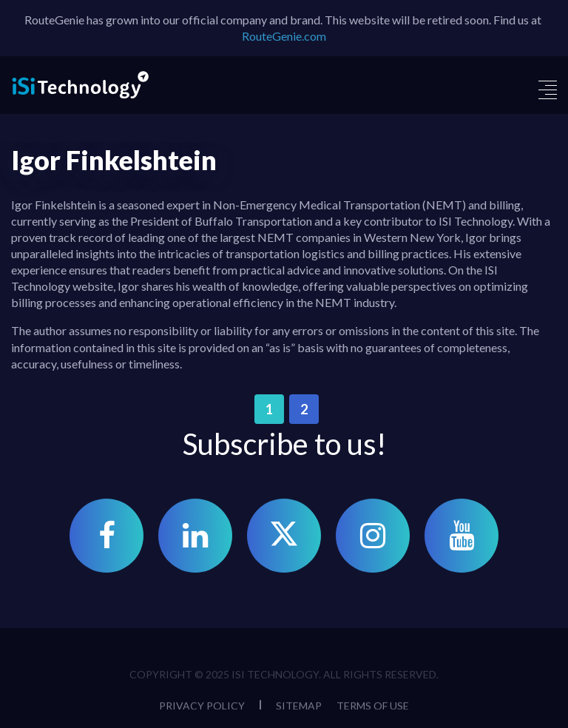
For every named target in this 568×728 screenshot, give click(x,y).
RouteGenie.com (284, 36)
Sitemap (299, 708)
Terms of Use (373, 708)
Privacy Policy (202, 708)
